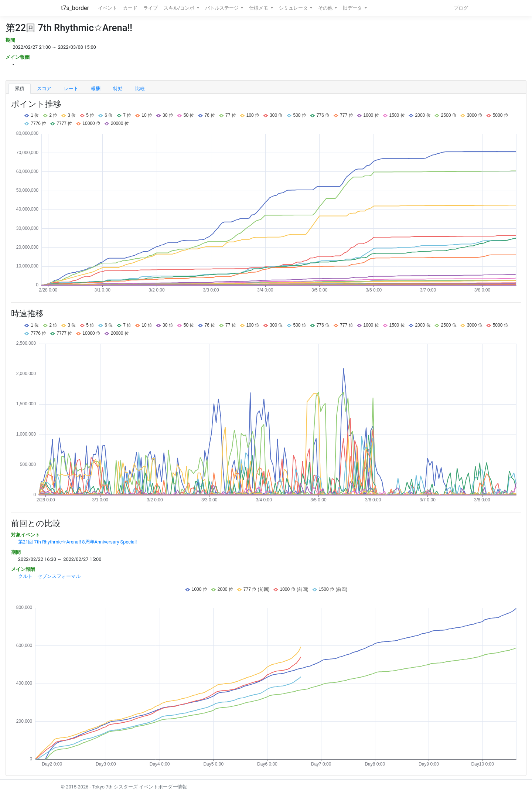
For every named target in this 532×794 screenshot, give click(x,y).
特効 (118, 88)
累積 (20, 88)
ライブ (151, 8)
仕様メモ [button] (259, 8)
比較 (140, 88)
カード (130, 8)
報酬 (96, 88)
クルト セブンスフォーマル (49, 576)
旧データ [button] (353, 8)
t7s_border (75, 8)
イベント (108, 8)
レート (71, 88)
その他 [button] (326, 8)
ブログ (461, 8)
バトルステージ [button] (222, 8)
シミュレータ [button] (294, 8)
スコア (44, 88)
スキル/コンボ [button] (180, 8)
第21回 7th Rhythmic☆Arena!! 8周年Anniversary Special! (78, 542)
